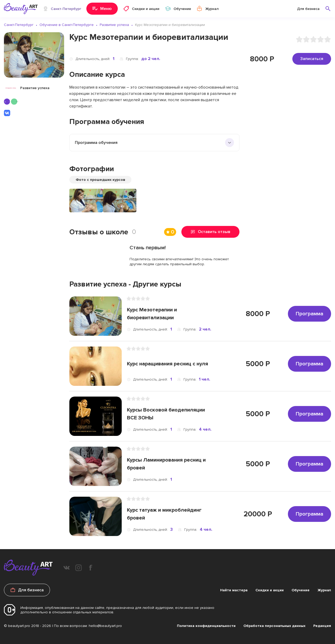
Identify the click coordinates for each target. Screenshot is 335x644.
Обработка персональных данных (274, 626)
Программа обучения (96, 143)
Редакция (322, 626)
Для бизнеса (308, 9)
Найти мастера (234, 590)
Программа (309, 314)
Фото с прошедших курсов (100, 180)
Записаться (312, 59)
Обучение (301, 590)
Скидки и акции (270, 590)
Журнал (324, 590)
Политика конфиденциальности (206, 626)
